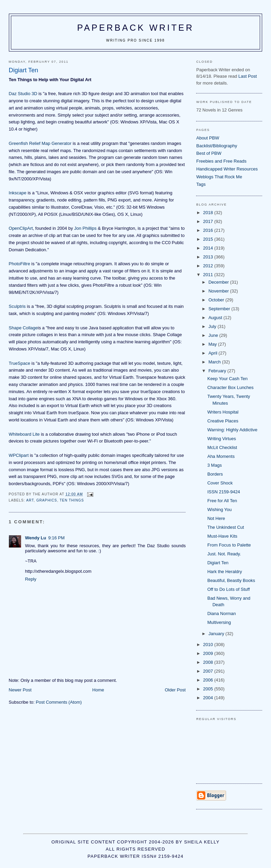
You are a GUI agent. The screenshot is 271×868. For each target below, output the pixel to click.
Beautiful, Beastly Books (231, 580)
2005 (209, 689)
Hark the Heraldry (225, 572)
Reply (31, 579)
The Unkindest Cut (226, 527)
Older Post (175, 690)
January (217, 634)
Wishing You (220, 510)
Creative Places (223, 421)
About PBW (208, 138)
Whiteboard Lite (24, 434)
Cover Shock (220, 483)
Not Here (216, 518)
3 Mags (215, 465)
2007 (209, 671)
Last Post (248, 76)
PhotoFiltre (20, 264)
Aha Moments (221, 456)
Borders (215, 474)
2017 (209, 221)
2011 (209, 275)
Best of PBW (209, 153)
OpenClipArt (21, 228)
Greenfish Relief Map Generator (40, 143)
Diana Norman (222, 613)
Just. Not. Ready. (224, 554)
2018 (209, 213)
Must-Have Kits (222, 536)
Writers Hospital (223, 412)
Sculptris (17, 306)
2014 (209, 248)
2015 (209, 239)
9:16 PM (56, 538)
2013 (209, 257)
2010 (209, 645)
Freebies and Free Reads (221, 161)
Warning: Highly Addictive (232, 430)
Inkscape (18, 193)
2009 (209, 653)
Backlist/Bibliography (217, 146)
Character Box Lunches (230, 387)
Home (98, 690)
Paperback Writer (136, 28)
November (219, 291)
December (219, 282)
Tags (201, 184)
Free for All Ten (222, 501)
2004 (209, 698)
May (213, 344)
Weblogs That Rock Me (219, 177)
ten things (72, 500)
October (217, 300)
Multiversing (219, 622)
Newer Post (20, 690)
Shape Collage (23, 328)
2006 (209, 680)
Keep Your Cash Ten (227, 379)
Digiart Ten (218, 563)
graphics (47, 500)
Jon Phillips (85, 228)
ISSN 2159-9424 (224, 492)
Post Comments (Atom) (59, 702)
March (215, 362)
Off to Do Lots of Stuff (229, 589)
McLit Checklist (222, 447)
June (214, 335)
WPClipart (19, 455)
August (216, 318)
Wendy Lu (36, 538)
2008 (209, 662)
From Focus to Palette (229, 545)
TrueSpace (20, 363)
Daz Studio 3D (23, 94)
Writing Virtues (222, 439)
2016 (209, 230)
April (213, 353)
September (220, 309)
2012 (209, 266)
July (213, 326)
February (218, 371)
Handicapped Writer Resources (227, 169)
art (30, 500)
